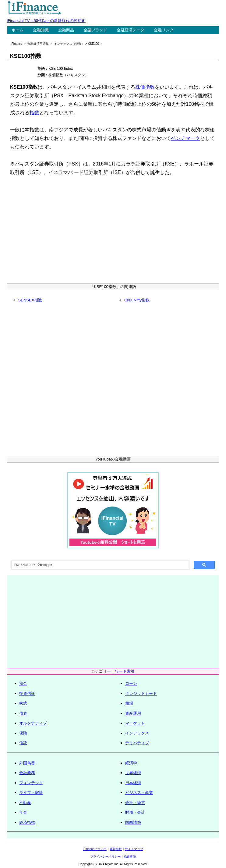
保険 (23, 733)
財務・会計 (135, 812)
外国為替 (27, 763)
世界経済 (133, 773)
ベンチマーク (185, 138)
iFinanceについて (95, 849)
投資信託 (27, 694)
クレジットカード (141, 694)
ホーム (18, 30)
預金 (23, 683)
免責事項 (130, 857)
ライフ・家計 (31, 793)
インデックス (137, 733)
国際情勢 (133, 822)
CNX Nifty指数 (137, 300)
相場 (129, 703)
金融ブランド (95, 30)
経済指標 (27, 822)
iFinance (17, 44)
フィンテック (31, 783)
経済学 (131, 763)
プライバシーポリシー (105, 857)
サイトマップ (134, 849)
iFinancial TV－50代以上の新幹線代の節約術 (46, 21)
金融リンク (164, 30)
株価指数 (145, 87)
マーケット (135, 723)
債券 (23, 713)
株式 (23, 703)
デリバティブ (137, 743)
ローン (131, 683)
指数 (34, 113)
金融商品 (66, 30)
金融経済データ (131, 30)
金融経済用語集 (38, 44)
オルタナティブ (33, 723)
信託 (23, 743)
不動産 (25, 803)
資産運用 (133, 713)
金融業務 (27, 773)
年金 (23, 812)
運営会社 (116, 849)
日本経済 (133, 783)
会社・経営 (135, 803)
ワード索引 (125, 671)
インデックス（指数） (69, 44)
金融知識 (41, 30)
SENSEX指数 (30, 300)
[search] (100, 565)
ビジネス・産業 (139, 793)
